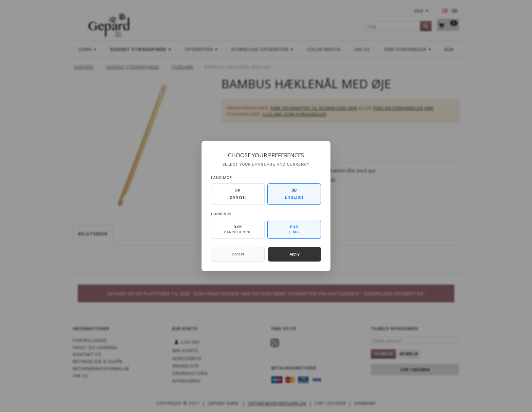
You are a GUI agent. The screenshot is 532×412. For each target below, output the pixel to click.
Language (221, 178)
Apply (294, 254)
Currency (221, 214)
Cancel (238, 254)
